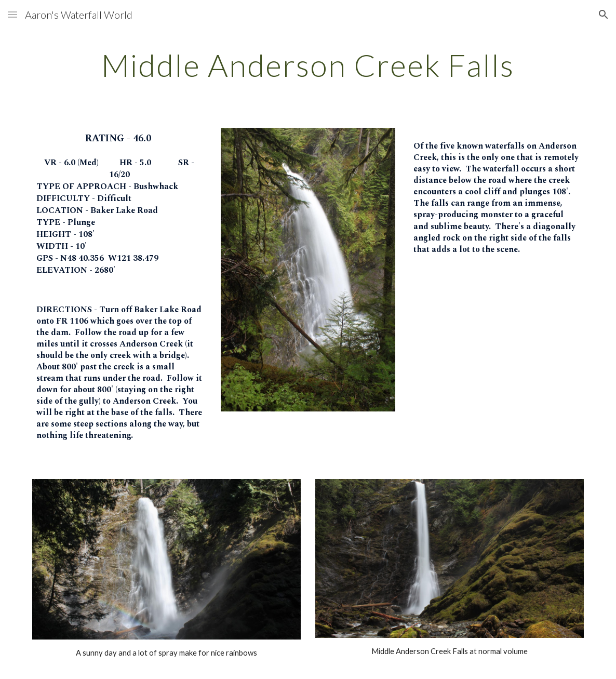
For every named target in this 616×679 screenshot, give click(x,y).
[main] (308, 65)
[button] (12, 14)
